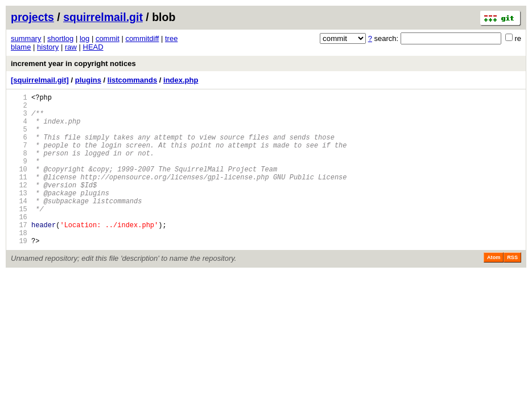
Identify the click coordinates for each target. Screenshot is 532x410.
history (48, 47)
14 (19, 225)
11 (19, 196)
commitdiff (142, 38)
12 (19, 205)
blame (21, 47)
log (84, 38)
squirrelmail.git (103, 17)
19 (19, 273)
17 (19, 254)
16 (19, 244)
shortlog (60, 38)
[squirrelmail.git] (40, 80)
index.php (181, 80)
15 (19, 234)
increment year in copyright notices (73, 63)
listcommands (132, 80)
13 (19, 215)
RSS (512, 290)
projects (32, 17)
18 (19, 263)
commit (108, 38)
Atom (494, 290)
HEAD (93, 47)
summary (26, 38)
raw (71, 47)
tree (171, 38)
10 (19, 186)
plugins (88, 80)
